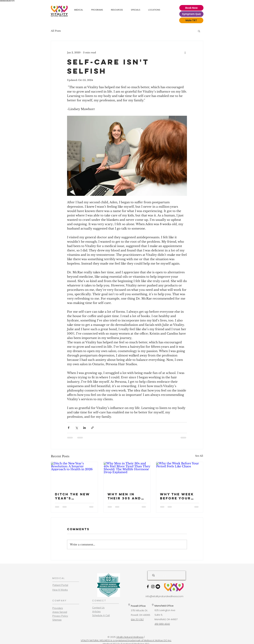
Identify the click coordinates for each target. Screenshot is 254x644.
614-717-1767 (137, 620)
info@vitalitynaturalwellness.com (165, 596)
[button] (199, 31)
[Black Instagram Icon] (153, 587)
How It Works (60, 590)
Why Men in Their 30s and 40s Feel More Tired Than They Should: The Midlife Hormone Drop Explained (125, 496)
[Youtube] (158, 587)
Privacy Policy (60, 616)
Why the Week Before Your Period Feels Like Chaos (177, 496)
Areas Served (60, 612)
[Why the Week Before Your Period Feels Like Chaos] (180, 475)
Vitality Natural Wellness (130, 637)
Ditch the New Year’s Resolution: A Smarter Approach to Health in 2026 (73, 496)
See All (199, 456)
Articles (96, 612)
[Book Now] (191, 8)
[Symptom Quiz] (191, 14)
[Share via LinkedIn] (84, 428)
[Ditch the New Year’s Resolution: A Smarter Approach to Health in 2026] (74, 475)
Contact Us (98, 608)
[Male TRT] (191, 20)
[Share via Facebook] (69, 428)
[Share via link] (92, 428)
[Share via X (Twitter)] (77, 428)
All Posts (56, 31)
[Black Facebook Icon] (148, 587)
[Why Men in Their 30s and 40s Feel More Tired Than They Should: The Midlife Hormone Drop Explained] (127, 475)
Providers (58, 608)
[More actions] (185, 53)
